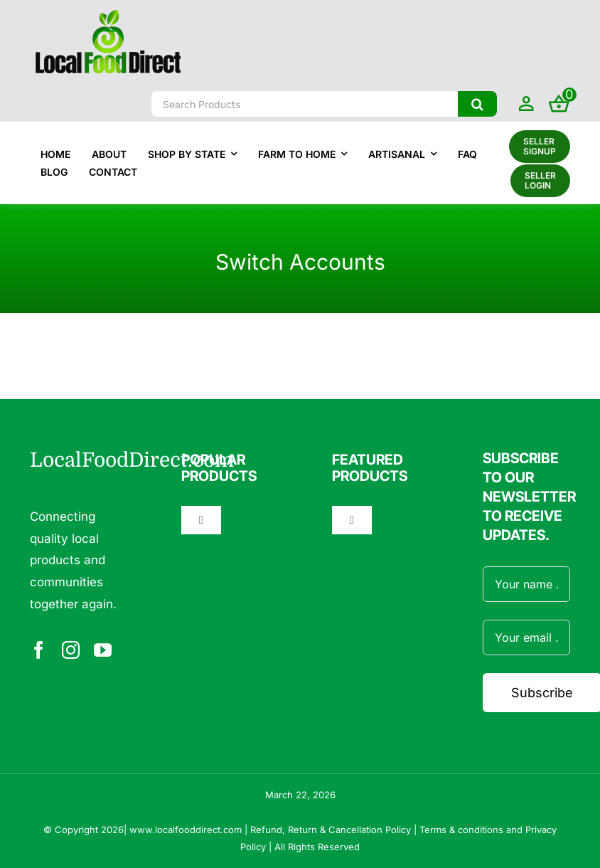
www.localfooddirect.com (186, 830)
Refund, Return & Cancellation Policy (331, 830)
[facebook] (39, 650)
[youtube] (103, 650)
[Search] (477, 104)
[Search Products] (305, 104)
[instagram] (71, 650)
